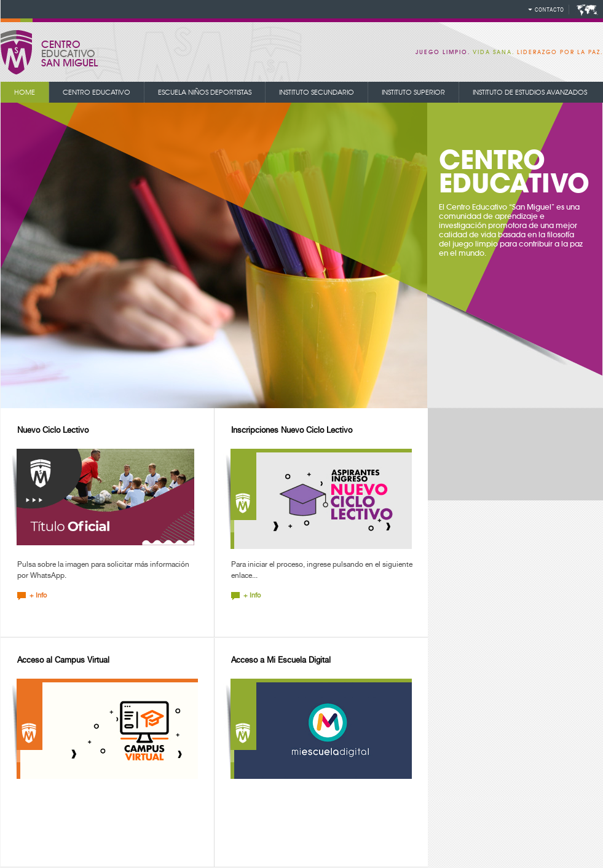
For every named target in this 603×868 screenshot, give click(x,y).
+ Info (38, 595)
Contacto (549, 10)
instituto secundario (317, 92)
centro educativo (97, 92)
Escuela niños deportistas (205, 92)
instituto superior (413, 92)
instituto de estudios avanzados (530, 92)
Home (25, 92)
